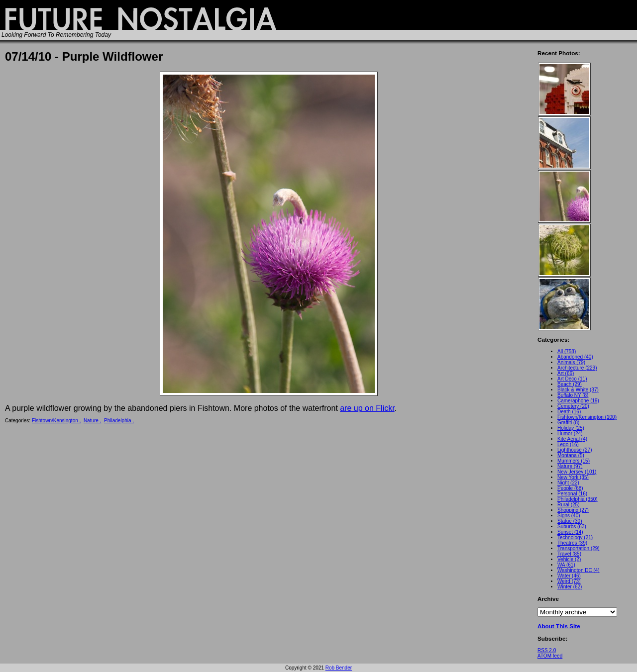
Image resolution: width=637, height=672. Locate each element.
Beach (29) (570, 384)
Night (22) (568, 483)
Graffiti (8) (568, 423)
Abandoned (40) (575, 357)
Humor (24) (570, 433)
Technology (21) (575, 537)
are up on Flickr (367, 408)
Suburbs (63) (572, 527)
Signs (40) (569, 516)
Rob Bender (339, 668)
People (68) (570, 488)
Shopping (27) (573, 510)
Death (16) (569, 412)
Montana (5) (571, 455)
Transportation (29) (579, 548)
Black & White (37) (578, 390)
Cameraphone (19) (578, 401)
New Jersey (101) (577, 472)
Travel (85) (569, 554)
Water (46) (569, 576)
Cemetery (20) (573, 406)
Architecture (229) (577, 368)
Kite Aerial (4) (572, 439)
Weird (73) (569, 581)
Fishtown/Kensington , (56, 421)
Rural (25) (568, 505)
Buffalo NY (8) (573, 395)
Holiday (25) (571, 428)
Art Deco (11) (572, 379)
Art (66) (566, 373)
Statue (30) (570, 521)
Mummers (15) (574, 461)
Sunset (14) (570, 532)
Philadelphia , (119, 421)
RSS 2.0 (547, 650)
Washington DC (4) (579, 570)
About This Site (559, 626)
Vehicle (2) (569, 559)
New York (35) (573, 477)
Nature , (93, 421)
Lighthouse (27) (575, 450)
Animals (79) (571, 362)
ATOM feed (550, 656)
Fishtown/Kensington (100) (587, 417)
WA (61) (566, 565)
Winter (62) (570, 587)
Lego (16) (568, 444)
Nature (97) (570, 466)
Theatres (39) (572, 543)
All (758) (567, 351)
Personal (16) (572, 494)
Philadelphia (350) (578, 499)
